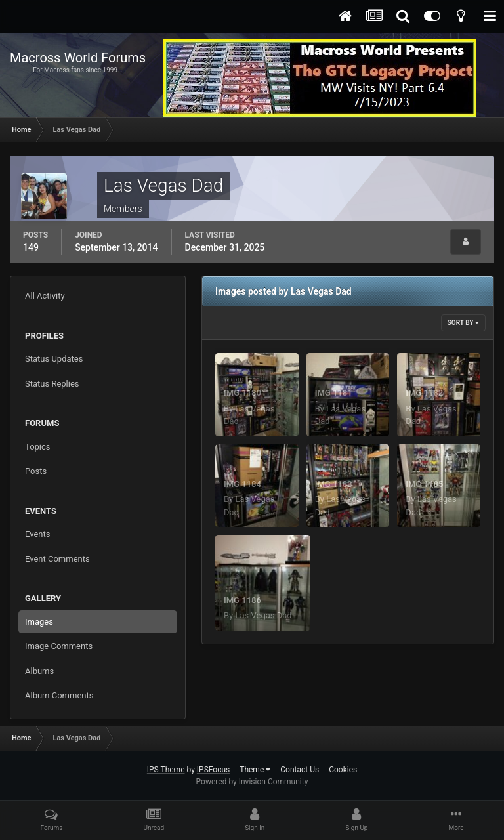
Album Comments (59, 695)
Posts (36, 471)
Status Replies (52, 384)
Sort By (463, 323)
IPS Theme (166, 770)
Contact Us (300, 770)
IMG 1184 (242, 484)
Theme (255, 770)
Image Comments (59, 646)
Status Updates (54, 359)
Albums (39, 671)
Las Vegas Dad (263, 615)
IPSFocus (213, 770)
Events (37, 534)
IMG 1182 (424, 393)
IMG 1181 (334, 393)
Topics (38, 447)
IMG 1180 (242, 393)
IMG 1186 (242, 600)
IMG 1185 (424, 484)
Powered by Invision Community (252, 782)
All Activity (45, 296)
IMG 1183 (334, 484)
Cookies (343, 770)
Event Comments (57, 559)
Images (39, 622)
